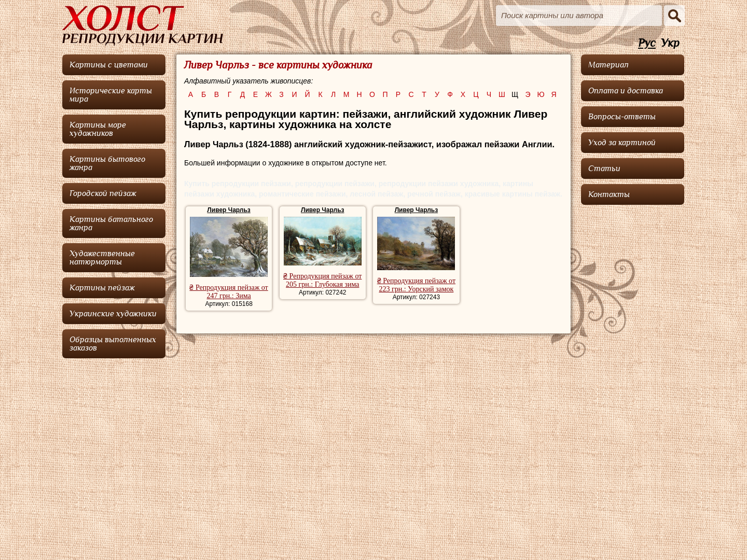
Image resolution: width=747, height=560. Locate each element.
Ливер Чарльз (229, 210)
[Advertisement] (633, 366)
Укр (670, 43)
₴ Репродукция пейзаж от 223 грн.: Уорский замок (416, 285)
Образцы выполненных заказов (113, 344)
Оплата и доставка (626, 91)
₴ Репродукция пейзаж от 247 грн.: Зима (229, 292)
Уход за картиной (622, 143)
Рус (647, 43)
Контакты (609, 194)
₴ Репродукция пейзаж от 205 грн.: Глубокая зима (322, 280)
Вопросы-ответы (622, 117)
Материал (608, 65)
